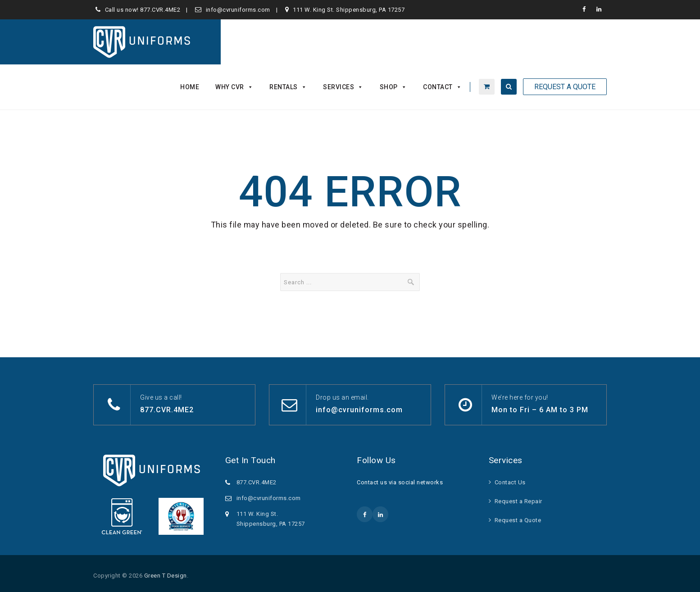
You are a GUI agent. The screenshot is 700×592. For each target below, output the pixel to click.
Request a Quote (518, 520)
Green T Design (166, 576)
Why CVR (234, 87)
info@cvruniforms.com (238, 10)
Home (190, 87)
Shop (393, 87)
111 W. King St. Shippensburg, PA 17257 (349, 10)
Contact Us (510, 482)
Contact (442, 87)
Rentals (288, 87)
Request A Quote (565, 87)
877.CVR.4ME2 (160, 10)
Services (343, 87)
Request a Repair (518, 501)
